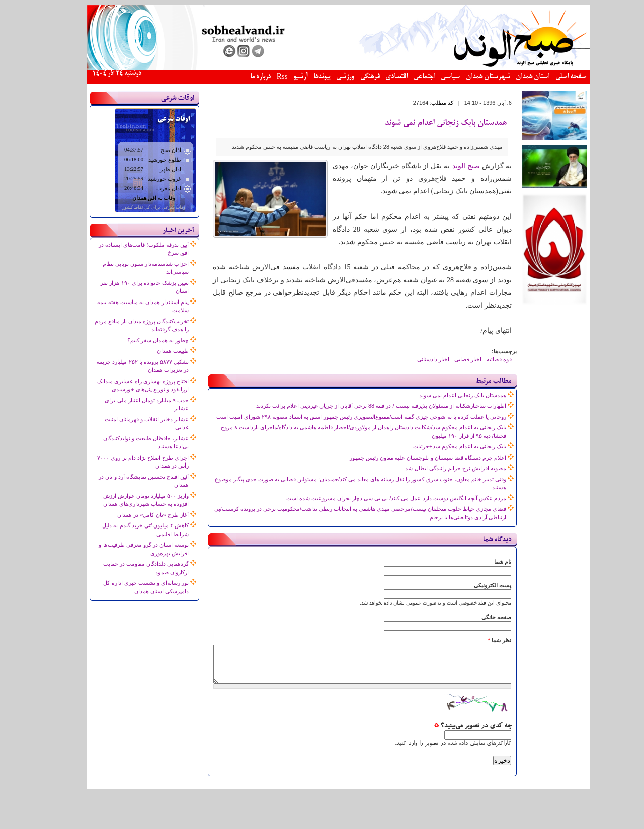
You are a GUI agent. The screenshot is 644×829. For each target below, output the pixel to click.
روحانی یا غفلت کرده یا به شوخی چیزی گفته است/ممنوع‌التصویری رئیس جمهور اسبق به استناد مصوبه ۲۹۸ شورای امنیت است (345, 417)
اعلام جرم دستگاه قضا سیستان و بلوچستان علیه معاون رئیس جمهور (411, 458)
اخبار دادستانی (417, 359)
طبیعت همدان (156, 351)
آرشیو (284, 77)
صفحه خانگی (480, 617)
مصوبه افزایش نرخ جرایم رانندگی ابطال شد (439, 468)
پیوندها (305, 77)
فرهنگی (353, 77)
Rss (266, 77)
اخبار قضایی (451, 359)
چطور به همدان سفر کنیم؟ (141, 340)
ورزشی (329, 77)
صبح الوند (450, 166)
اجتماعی (408, 77)
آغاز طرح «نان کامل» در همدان (136, 515)
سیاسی (434, 77)
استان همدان (516, 77)
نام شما (486, 562)
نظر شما (482, 640)
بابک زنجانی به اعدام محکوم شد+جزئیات (443, 446)
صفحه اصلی (554, 77)
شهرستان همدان (471, 77)
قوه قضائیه (482, 359)
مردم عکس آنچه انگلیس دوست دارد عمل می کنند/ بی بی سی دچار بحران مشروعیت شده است (380, 498)
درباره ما (244, 77)
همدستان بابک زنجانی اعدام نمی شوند (429, 123)
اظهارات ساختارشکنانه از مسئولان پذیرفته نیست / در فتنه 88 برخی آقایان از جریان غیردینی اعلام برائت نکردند (365, 406)
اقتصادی (380, 77)
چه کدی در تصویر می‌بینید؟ (456, 734)
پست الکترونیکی (476, 585)
